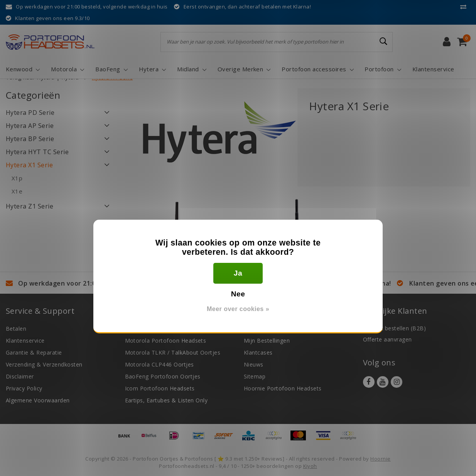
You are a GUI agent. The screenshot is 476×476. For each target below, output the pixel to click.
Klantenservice (25, 341)
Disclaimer (20, 376)
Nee (238, 294)
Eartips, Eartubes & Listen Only (166, 400)
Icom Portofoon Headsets (160, 388)
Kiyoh (310, 466)
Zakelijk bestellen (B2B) (395, 328)
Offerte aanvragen (387, 339)
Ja (238, 273)
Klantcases (258, 352)
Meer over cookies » (238, 309)
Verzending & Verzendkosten (44, 364)
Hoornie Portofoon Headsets (283, 388)
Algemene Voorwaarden (38, 400)
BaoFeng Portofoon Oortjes (163, 376)
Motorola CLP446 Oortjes (160, 364)
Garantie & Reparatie (34, 352)
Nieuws (254, 364)
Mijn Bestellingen (267, 341)
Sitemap (255, 376)
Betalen (16, 329)
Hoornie (380, 459)
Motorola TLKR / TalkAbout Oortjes (173, 352)
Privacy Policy (24, 388)
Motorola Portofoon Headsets (166, 341)
